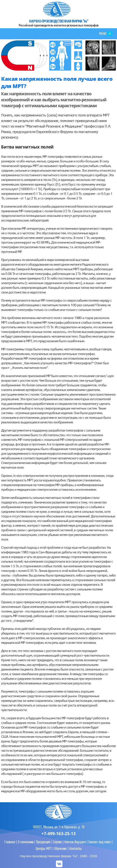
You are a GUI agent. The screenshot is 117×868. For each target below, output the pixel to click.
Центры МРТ (44, 848)
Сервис (57, 842)
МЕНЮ (106, 34)
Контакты (75, 848)
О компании (26, 842)
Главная (10, 842)
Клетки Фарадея (75, 842)
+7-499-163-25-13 (58, 833)
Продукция (43, 842)
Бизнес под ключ (100, 842)
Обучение (60, 848)
